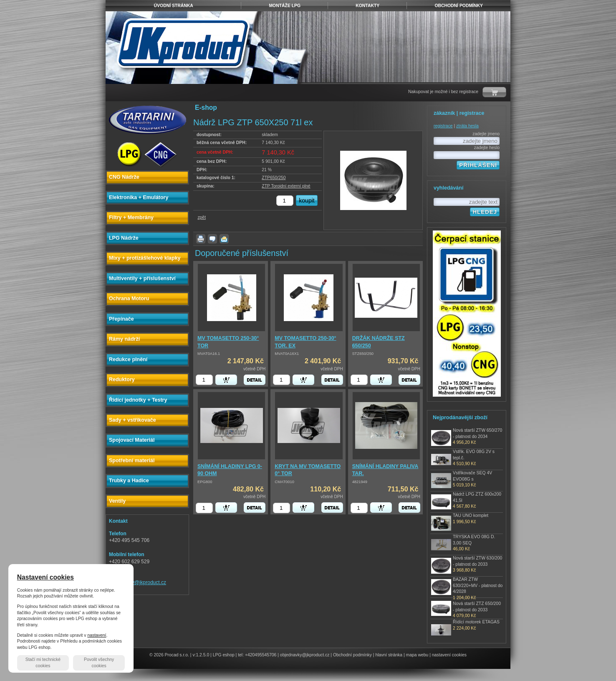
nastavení (97, 635)
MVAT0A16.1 (209, 354)
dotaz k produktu (212, 239)
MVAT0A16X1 (287, 354)
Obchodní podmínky (352, 655)
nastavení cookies (449, 655)
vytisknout (201, 239)
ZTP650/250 (274, 178)
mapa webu (417, 655)
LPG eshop (224, 655)
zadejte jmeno (486, 134)
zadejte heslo (487, 148)
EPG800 (205, 482)
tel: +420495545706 (257, 655)
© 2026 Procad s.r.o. (169, 655)
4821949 (360, 482)
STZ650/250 (363, 354)
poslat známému (224, 239)
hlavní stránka (389, 655)
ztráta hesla (467, 126)
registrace (443, 126)
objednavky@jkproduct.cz (138, 582)
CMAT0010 (284, 482)
